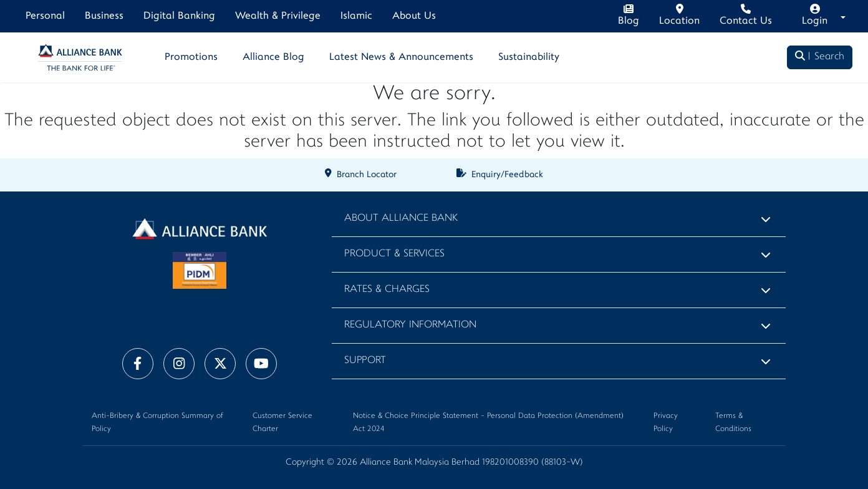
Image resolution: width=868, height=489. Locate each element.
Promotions (191, 57)
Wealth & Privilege (278, 16)
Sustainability (529, 57)
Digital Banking (179, 16)
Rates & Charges (387, 290)
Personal (45, 16)
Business (104, 16)
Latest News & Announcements (401, 57)
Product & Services (394, 254)
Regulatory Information (410, 325)
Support (365, 361)
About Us (414, 16)
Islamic (356, 16)
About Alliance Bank (401, 219)
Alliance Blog (273, 57)
